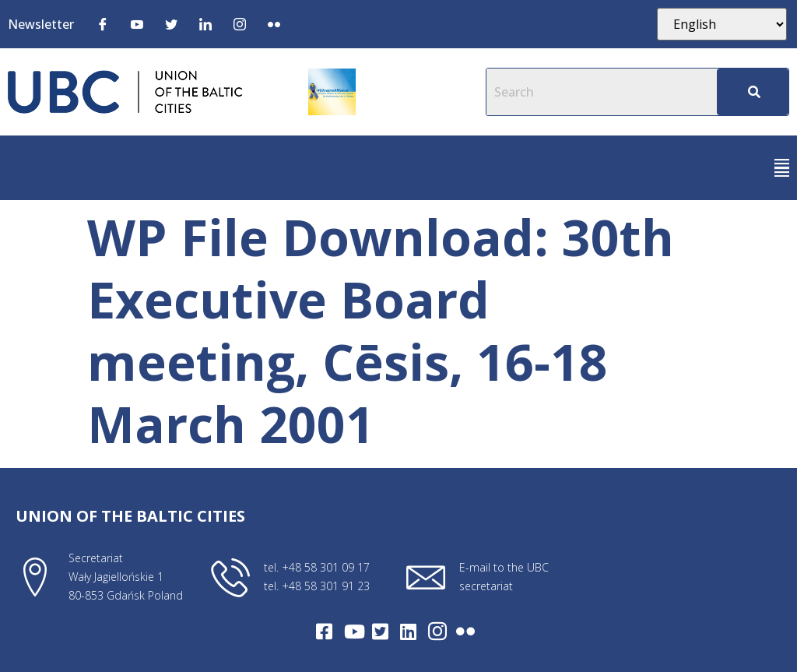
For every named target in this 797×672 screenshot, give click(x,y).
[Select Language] (722, 24)
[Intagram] (437, 632)
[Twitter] (171, 23)
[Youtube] (137, 23)
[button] (782, 168)
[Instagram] (240, 23)
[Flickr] (274, 23)
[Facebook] (103, 23)
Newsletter (41, 24)
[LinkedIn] (205, 23)
